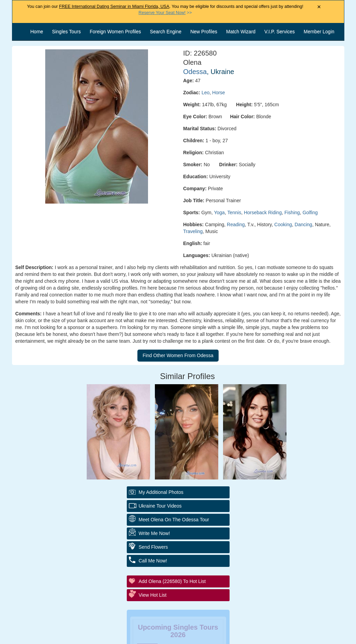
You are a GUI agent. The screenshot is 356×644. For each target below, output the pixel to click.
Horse (218, 93)
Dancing (303, 224)
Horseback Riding (263, 212)
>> (165, 13)
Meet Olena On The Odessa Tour (174, 520)
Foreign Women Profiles (115, 32)
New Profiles (204, 32)
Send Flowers (154, 547)
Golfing (310, 212)
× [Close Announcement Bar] (319, 7)
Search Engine (166, 32)
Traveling (193, 231)
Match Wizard (241, 32)
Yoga (219, 212)
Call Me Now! (153, 561)
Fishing (292, 212)
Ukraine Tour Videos (160, 506)
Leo (205, 93)
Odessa (195, 72)
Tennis (234, 212)
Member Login (319, 32)
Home (37, 32)
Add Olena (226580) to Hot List (172, 581)
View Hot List (153, 595)
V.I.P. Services (280, 32)
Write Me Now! (155, 533)
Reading (236, 224)
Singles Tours (66, 32)
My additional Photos (161, 492)
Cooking (283, 224)
